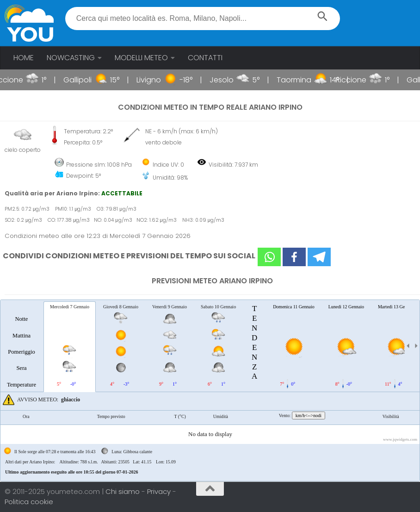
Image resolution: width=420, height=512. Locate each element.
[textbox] (203, 19)
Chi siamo (124, 491)
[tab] (22, 346)
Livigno (156, 80)
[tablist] (210, 390)
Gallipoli (85, 80)
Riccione (358, 80)
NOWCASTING (71, 58)
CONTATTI (205, 58)
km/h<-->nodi (309, 415)
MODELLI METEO (141, 58)
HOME (24, 58)
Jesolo (229, 80)
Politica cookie (29, 502)
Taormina (301, 80)
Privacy (160, 491)
